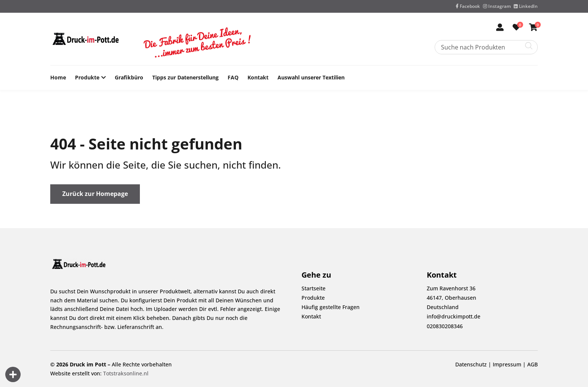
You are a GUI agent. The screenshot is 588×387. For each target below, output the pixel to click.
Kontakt (258, 77)
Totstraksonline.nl (126, 373)
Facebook (468, 6)
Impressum (507, 364)
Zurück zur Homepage (95, 194)
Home (58, 77)
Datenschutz (471, 364)
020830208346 (445, 326)
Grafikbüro (129, 77)
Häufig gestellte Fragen (331, 307)
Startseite (313, 288)
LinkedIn (526, 6)
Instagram (497, 6)
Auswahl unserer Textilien (311, 77)
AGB (532, 364)
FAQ (233, 77)
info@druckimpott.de (454, 316)
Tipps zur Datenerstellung (185, 77)
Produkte (87, 78)
